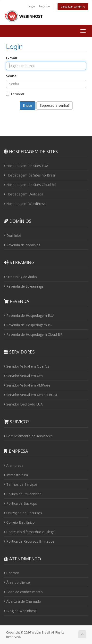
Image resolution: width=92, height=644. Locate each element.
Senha (11, 76)
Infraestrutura (16, 475)
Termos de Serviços (21, 484)
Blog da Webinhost (20, 611)
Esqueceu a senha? (54, 105)
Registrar (44, 6)
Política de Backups (20, 503)
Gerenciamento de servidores (28, 436)
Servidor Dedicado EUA (23, 404)
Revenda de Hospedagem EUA (29, 315)
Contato (11, 573)
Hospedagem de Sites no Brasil (30, 175)
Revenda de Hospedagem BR (28, 325)
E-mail (12, 58)
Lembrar (15, 94)
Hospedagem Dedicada (23, 194)
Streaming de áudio (20, 277)
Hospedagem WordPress (25, 204)
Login (31, 6)
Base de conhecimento (23, 592)
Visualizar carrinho (73, 6)
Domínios (13, 235)
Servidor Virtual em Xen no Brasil (31, 395)
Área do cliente (17, 582)
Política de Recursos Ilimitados (29, 541)
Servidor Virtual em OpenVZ (27, 366)
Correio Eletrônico (19, 522)
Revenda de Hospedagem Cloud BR (33, 334)
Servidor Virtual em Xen (23, 376)
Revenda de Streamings (24, 286)
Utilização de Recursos (23, 513)
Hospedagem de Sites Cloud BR (30, 185)
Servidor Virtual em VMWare (27, 385)
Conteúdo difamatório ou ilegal (29, 532)
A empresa (13, 465)
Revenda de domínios (22, 245)
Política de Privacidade (23, 494)
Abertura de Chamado (22, 601)
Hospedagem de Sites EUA (26, 166)
